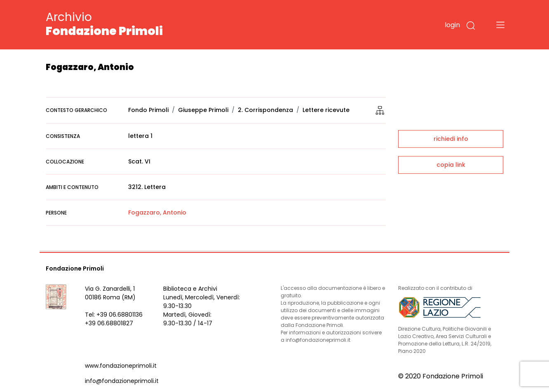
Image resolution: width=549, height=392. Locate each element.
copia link (451, 165)
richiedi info (451, 139)
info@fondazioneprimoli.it (122, 381)
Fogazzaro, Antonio (157, 212)
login (452, 25)
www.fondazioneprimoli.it (121, 366)
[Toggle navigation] (500, 25)
